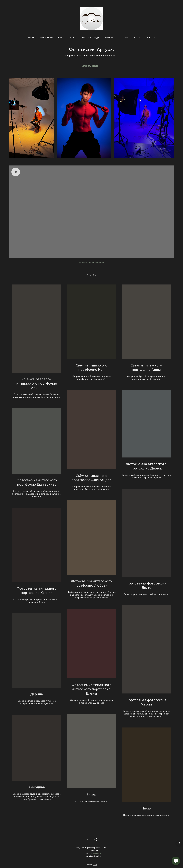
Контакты (152, 38)
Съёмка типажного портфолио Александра (91, 483)
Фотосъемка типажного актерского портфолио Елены (91, 694)
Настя (146, 813)
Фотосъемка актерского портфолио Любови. (91, 588)
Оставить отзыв (90, 66)
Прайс (126, 38)
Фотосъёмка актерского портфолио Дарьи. (146, 471)
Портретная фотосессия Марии (146, 707)
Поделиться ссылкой (93, 268)
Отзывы (138, 38)
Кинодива (37, 792)
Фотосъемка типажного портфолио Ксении (37, 596)
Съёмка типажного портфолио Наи (92, 372)
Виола (91, 800)
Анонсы (72, 38)
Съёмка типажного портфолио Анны (146, 372)
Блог (61, 38)
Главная (31, 38)
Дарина (37, 699)
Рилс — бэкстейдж (90, 38)
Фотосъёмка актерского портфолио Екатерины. (37, 487)
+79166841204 (95, 858)
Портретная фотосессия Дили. (146, 590)
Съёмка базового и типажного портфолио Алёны (37, 388)
